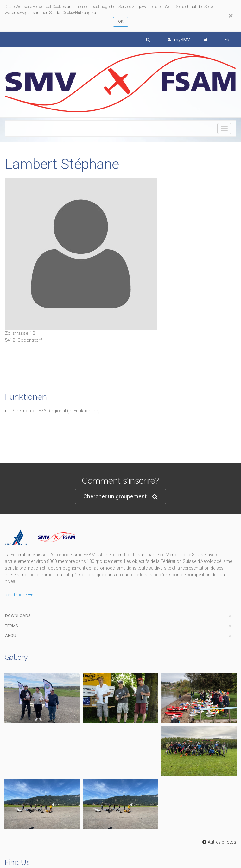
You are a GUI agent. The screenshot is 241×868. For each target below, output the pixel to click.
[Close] (231, 16)
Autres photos (219, 842)
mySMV (179, 40)
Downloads (18, 616)
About (12, 636)
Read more (19, 595)
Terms (12, 626)
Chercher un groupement (120, 497)
